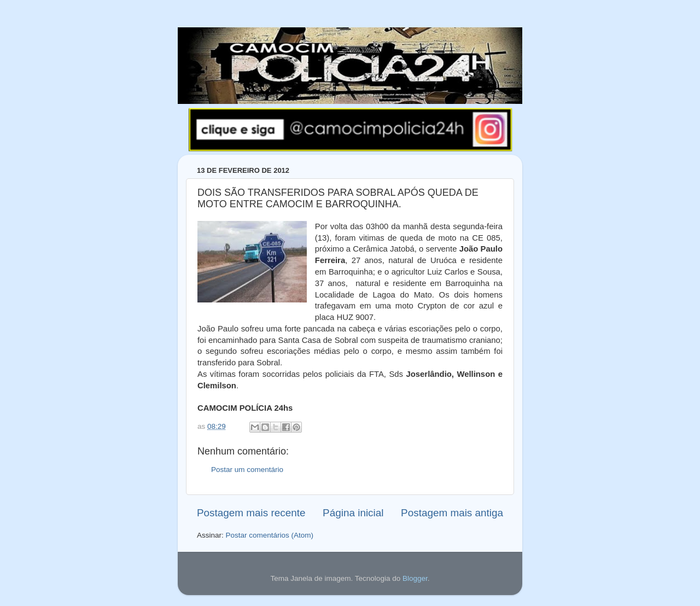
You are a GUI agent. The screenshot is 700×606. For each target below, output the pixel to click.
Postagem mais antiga (452, 513)
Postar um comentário (247, 470)
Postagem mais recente (251, 513)
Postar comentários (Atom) (270, 535)
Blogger (415, 578)
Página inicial (353, 513)
